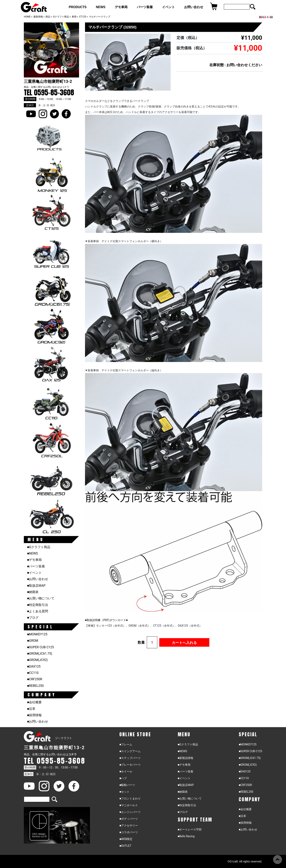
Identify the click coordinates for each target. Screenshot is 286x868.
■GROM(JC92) (38, 660)
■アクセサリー (129, 825)
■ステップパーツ (130, 758)
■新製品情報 (186, 758)
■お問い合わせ (38, 579)
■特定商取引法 (38, 605)
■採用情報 (35, 715)
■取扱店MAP (36, 586)
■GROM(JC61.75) (40, 654)
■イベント (35, 573)
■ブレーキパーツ (130, 765)
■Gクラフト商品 (39, 547)
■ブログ (33, 618)
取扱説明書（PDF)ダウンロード (106, 620)
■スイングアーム (130, 751)
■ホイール (126, 771)
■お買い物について (41, 598)
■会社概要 (35, 702)
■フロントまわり (130, 798)
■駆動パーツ (127, 785)
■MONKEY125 (37, 634)
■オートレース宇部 (190, 829)
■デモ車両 (35, 560)
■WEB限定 (126, 839)
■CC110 (33, 673)
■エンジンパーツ (130, 812)
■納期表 (33, 592)
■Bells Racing (186, 836)
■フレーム (126, 744)
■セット (124, 792)
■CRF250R (35, 679)
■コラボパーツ (129, 832)
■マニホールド (129, 805)
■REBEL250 (35, 686)
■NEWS (33, 553)
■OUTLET (125, 846)
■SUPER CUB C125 (41, 647)
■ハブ (123, 778)
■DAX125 (34, 666)
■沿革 (31, 709)
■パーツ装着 (36, 566)
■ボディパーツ (129, 819)
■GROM (33, 641)
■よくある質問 (38, 611)
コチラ (66, 87)
